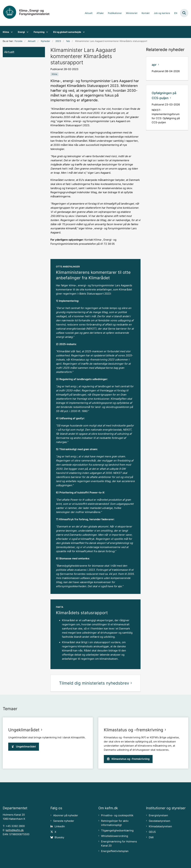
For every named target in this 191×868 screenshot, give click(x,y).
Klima (6, 32)
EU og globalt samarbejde (67, 32)
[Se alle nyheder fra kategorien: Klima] (54, 74)
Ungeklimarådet (24, 793)
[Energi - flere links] (27, 32)
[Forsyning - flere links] (46, 32)
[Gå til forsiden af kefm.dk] (29, 13)
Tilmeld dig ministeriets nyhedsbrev (94, 683)
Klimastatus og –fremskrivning (134, 793)
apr (154, 65)
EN (176, 13)
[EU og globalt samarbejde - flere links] (83, 32)
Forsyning (39, 32)
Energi (21, 32)
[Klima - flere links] (11, 32)
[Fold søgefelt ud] (184, 13)
